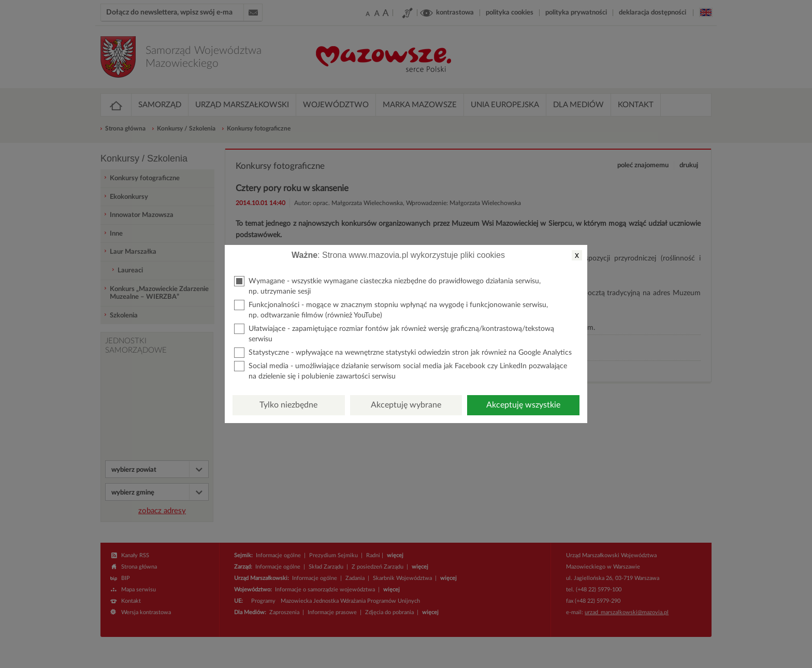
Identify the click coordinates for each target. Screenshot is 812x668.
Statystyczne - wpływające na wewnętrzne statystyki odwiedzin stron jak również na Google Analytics (403, 353)
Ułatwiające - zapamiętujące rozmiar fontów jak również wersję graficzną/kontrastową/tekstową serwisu (394, 333)
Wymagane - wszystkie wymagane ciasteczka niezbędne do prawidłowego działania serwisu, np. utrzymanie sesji (387, 286)
